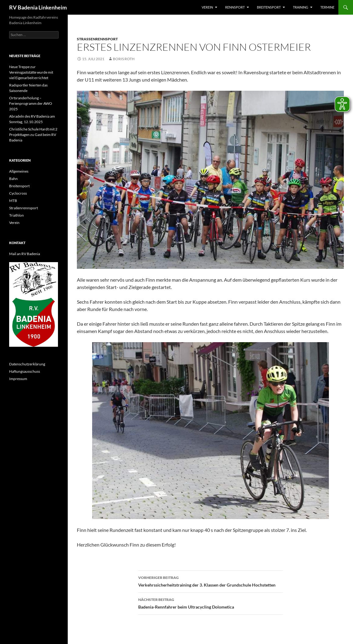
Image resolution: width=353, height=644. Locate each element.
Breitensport (269, 7)
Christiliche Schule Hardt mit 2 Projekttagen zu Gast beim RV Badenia (33, 135)
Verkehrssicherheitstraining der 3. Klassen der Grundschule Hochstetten (211, 581)
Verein (207, 7)
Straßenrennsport (97, 39)
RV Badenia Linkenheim (38, 7)
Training (301, 7)
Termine (327, 7)
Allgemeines (19, 171)
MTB (13, 201)
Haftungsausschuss (25, 371)
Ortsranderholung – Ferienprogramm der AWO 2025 (31, 103)
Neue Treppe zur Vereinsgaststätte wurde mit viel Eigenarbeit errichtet (31, 72)
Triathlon (16, 215)
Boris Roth (124, 59)
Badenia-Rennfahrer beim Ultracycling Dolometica (211, 603)
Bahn (13, 179)
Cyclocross (18, 193)
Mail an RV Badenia (25, 254)
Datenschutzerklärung (27, 364)
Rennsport (235, 7)
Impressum (18, 379)
